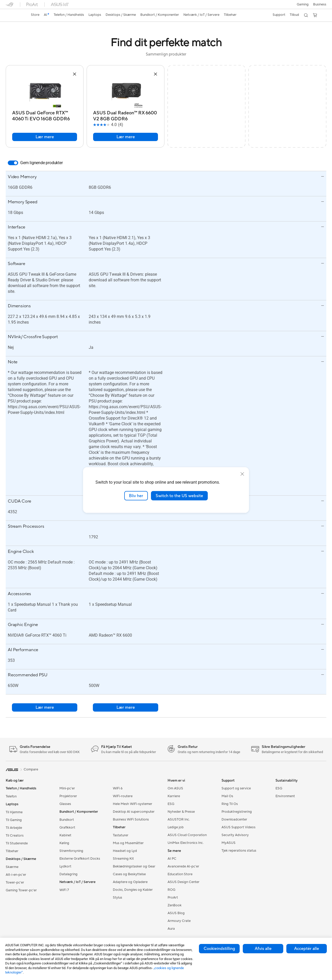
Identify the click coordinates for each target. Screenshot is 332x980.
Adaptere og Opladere (130, 882)
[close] (242, 474)
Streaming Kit (123, 859)
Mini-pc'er (67, 788)
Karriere (174, 796)
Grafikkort (67, 828)
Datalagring (68, 874)
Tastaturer (121, 835)
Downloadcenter (234, 819)
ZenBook (175, 905)
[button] (302, 4)
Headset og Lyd (125, 851)
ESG (171, 804)
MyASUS (229, 843)
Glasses (65, 804)
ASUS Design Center (184, 882)
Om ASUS (175, 788)
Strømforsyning (71, 851)
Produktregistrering (237, 812)
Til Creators (15, 836)
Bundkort (67, 820)
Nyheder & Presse (181, 812)
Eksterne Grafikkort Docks (80, 859)
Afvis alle (263, 949)
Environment (285, 796)
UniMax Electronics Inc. (186, 843)
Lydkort (65, 866)
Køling (64, 843)
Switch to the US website (179, 496)
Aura (171, 929)
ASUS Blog (176, 913)
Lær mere (45, 137)
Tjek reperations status (239, 851)
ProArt (173, 898)
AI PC (172, 859)
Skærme (12, 867)
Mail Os (227, 796)
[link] (15, 15)
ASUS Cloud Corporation (187, 835)
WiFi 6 (118, 788)
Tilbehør (12, 851)
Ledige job (176, 827)
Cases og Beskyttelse (129, 874)
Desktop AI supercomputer (134, 812)
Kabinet (65, 835)
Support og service (236, 788)
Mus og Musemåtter (128, 843)
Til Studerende (17, 843)
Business (320, 4)
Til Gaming (14, 820)
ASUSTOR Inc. (179, 819)
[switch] (13, 163)
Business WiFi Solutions (131, 819)
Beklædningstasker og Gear (134, 866)
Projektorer (68, 796)
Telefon (11, 796)
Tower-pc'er (15, 882)
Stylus (117, 898)
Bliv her (136, 496)
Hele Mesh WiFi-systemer (133, 804)
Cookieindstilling (219, 949)
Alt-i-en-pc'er (16, 875)
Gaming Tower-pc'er (21, 890)
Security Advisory (235, 835)
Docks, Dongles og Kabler (133, 890)
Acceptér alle (307, 949)
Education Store (180, 874)
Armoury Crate (179, 921)
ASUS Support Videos (238, 827)
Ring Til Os (230, 804)
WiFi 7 (64, 890)
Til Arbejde (14, 828)
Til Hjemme (14, 812)
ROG (171, 890)
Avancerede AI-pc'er (183, 866)
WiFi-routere (123, 796)
